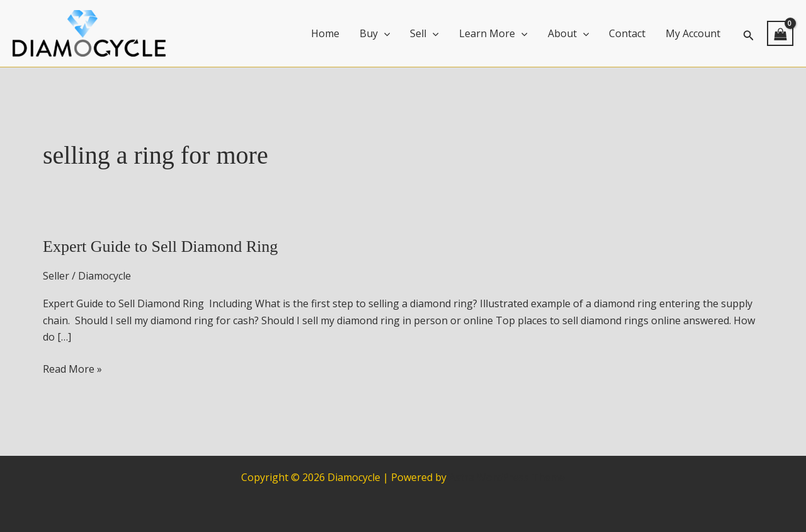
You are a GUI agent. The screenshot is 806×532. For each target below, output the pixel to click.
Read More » (72, 369)
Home (325, 33)
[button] (749, 34)
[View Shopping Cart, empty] (780, 33)
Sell (424, 33)
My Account (693, 33)
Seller (56, 276)
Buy (375, 33)
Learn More (493, 33)
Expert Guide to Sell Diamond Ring (160, 246)
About (569, 33)
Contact (627, 33)
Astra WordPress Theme (507, 477)
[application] (384, 33)
